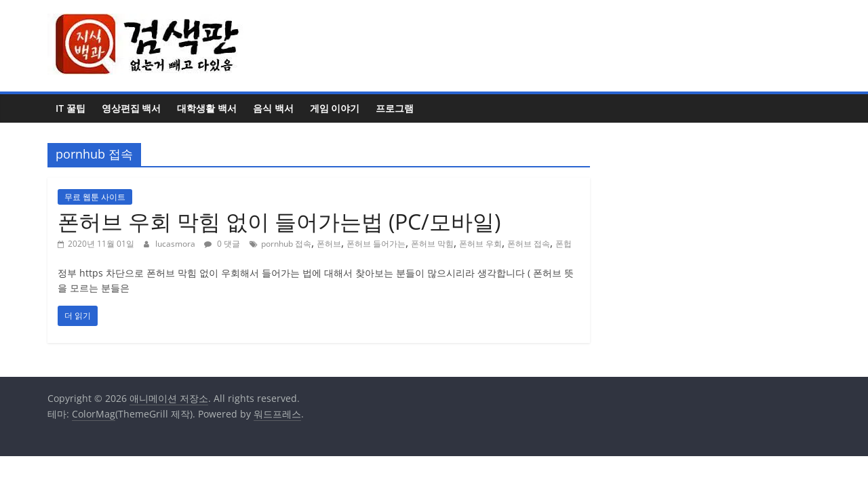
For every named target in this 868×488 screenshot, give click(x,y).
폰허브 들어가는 (376, 244)
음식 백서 (273, 108)
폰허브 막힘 (432, 244)
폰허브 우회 (480, 244)
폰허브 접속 (529, 244)
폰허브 (329, 244)
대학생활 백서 (207, 108)
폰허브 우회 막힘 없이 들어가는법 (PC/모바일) (279, 221)
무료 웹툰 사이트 (95, 197)
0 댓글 (222, 244)
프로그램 (395, 108)
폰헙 (564, 244)
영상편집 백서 (132, 108)
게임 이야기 (335, 108)
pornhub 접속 (286, 244)
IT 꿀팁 (71, 108)
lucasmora (176, 244)
